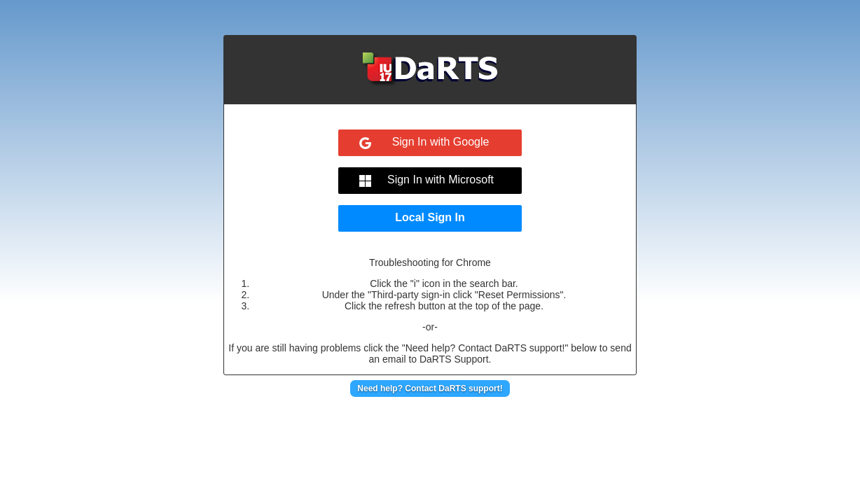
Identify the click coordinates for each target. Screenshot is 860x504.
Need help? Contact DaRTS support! (430, 388)
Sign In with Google (441, 142)
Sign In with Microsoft (441, 180)
